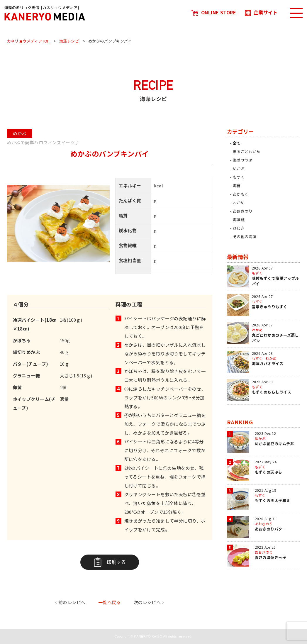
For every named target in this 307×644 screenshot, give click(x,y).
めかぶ (239, 168)
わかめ (239, 202)
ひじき (239, 228)
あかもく (241, 194)
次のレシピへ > (149, 602)
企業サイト (261, 12)
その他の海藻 (245, 237)
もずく (239, 177)
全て (237, 143)
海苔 (237, 185)
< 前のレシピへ (70, 602)
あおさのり (243, 211)
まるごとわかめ (247, 151)
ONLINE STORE (214, 12)
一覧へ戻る (110, 602)
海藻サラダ (243, 160)
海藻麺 (239, 220)
